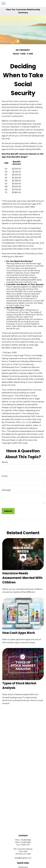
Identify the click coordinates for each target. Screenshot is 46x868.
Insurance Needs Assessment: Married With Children (22, 578)
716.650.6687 (26, 842)
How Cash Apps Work (19, 633)
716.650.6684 (26, 840)
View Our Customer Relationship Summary (23, 11)
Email (5, 476)
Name (5, 462)
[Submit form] (8, 511)
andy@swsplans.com (23, 858)
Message (6, 490)
